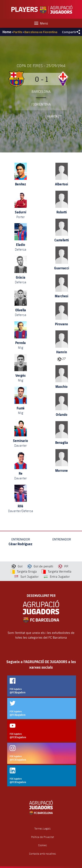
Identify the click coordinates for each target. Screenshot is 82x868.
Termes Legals (43, 829)
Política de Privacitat (43, 837)
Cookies (43, 845)
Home (7, 32)
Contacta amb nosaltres (43, 854)
